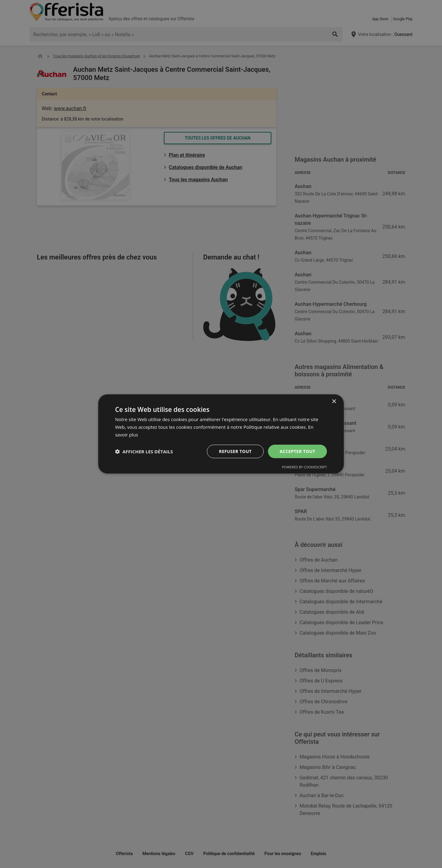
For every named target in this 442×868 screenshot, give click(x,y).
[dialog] (221, 434)
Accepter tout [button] (297, 451)
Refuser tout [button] (235, 451)
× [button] (334, 402)
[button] (144, 451)
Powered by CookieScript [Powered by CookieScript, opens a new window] (304, 467)
